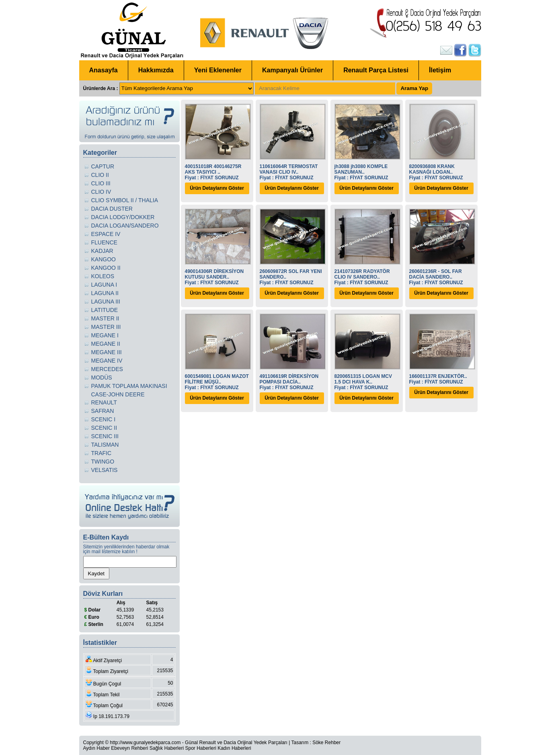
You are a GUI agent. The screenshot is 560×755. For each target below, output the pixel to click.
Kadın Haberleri (234, 748)
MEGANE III (107, 352)
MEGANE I (105, 335)
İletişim (440, 70)
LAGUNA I (104, 285)
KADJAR (102, 251)
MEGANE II (106, 344)
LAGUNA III (106, 302)
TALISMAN (105, 445)
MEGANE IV (107, 361)
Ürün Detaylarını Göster (217, 188)
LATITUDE (105, 310)
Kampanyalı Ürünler (292, 70)
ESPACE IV (106, 234)
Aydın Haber (97, 748)
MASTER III (106, 327)
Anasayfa (104, 70)
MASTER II (105, 318)
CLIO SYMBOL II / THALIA (125, 200)
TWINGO (103, 462)
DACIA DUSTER (112, 209)
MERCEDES (107, 369)
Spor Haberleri (200, 748)
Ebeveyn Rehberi (129, 748)
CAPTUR (103, 166)
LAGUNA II (105, 293)
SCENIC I (104, 419)
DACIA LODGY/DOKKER (123, 217)
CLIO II (100, 175)
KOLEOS (103, 276)
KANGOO (104, 259)
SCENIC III (105, 436)
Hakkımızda (156, 70)
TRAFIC (102, 453)
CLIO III (101, 183)
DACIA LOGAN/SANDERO (125, 226)
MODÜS (102, 377)
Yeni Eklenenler (218, 70)
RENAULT (104, 402)
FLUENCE (104, 242)
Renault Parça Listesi (376, 70)
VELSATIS (105, 470)
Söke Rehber (326, 743)
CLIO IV (101, 192)
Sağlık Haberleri (167, 748)
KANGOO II (106, 268)
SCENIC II (104, 428)
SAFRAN (103, 411)
